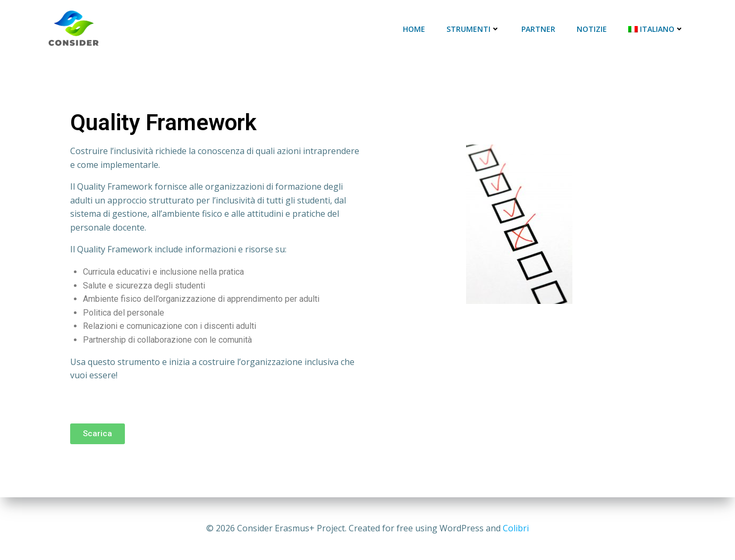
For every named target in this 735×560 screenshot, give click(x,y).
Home (414, 29)
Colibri (516, 528)
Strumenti (473, 29)
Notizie (592, 29)
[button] (98, 434)
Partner (538, 29)
